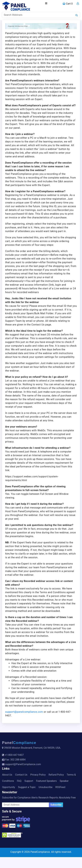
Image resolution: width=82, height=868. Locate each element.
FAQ (19, 781)
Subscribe (56, 805)
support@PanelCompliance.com (23, 764)
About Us (7, 775)
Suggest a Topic (27, 787)
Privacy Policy (38, 775)
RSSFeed (60, 787)
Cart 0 (68, 4)
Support (29, 781)
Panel (19, 743)
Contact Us (21, 775)
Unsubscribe (46, 787)
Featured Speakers (46, 781)
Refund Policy (56, 775)
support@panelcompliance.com (24, 712)
